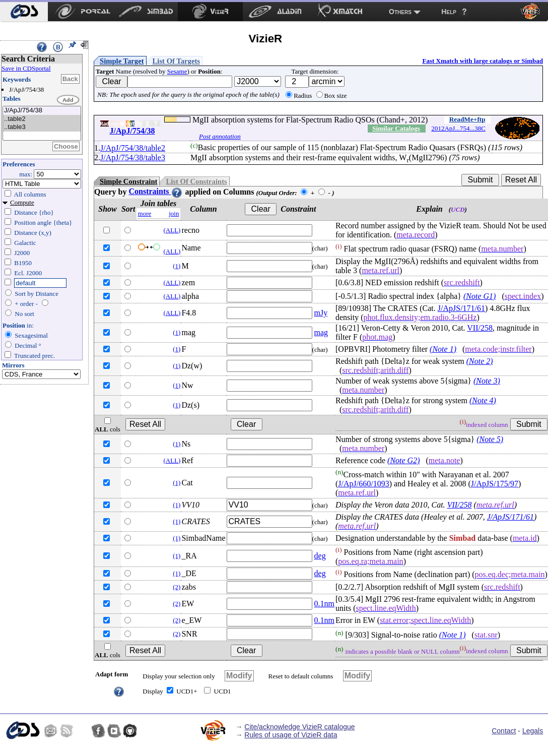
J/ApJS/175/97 (495, 484)
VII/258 (480, 328)
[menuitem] (24, 12)
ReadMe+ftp (467, 119)
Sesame (177, 71)
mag (321, 332)
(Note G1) (479, 296)
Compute (22, 202)
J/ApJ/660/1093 (363, 484)
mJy (321, 313)
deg (320, 556)
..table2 (42, 119)
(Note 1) (443, 349)
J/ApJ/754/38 (42, 111)
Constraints (156, 191)
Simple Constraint (128, 181)
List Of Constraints (196, 181)
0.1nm (324, 604)
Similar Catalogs (396, 128)
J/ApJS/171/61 (461, 308)
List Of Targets (176, 61)
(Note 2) (480, 361)
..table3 (42, 127)
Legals (533, 731)
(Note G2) (403, 460)
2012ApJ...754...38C (458, 128)
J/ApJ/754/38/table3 (133, 157)
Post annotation (220, 136)
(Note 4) (483, 400)
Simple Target (122, 61)
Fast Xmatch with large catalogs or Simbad (483, 61)
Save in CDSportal (26, 68)
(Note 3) (487, 381)
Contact (504, 731)
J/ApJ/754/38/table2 (133, 148)
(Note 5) (490, 439)
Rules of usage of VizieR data (291, 735)
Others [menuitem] (400, 12)
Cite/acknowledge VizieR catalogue (299, 727)
